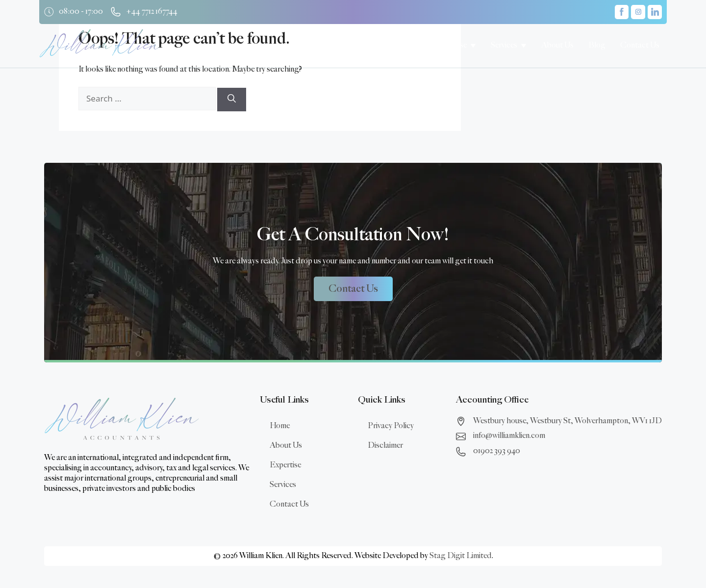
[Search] (232, 100)
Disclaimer (385, 446)
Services (283, 485)
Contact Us (289, 504)
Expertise (285, 465)
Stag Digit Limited (461, 556)
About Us (286, 446)
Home (280, 426)
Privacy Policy (391, 426)
